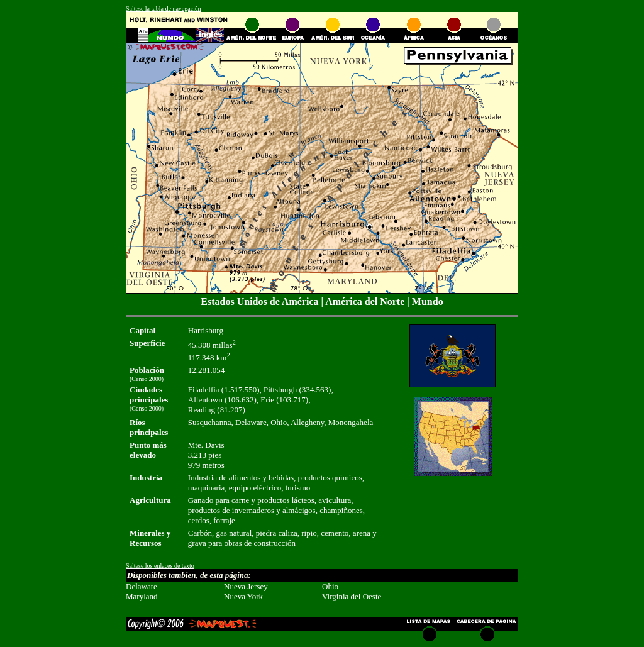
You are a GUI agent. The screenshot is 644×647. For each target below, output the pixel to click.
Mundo (428, 301)
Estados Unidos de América (259, 301)
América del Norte (365, 301)
